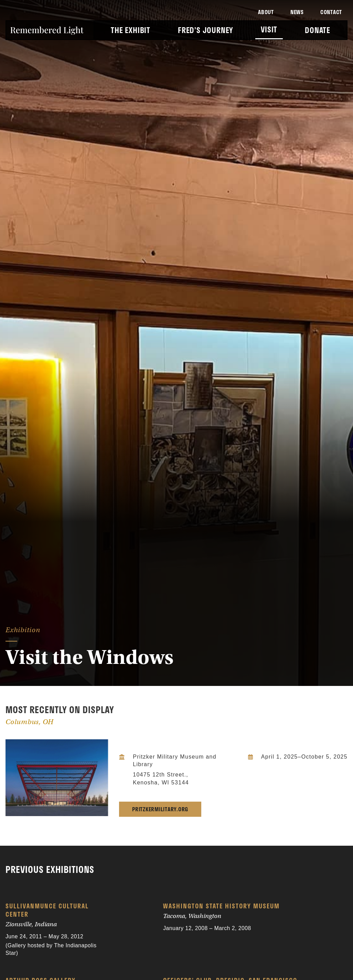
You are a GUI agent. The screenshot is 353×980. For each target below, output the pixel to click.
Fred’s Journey (206, 30)
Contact (331, 12)
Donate (318, 30)
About (266, 12)
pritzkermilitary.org (160, 809)
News (297, 12)
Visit (269, 29)
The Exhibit (131, 30)
